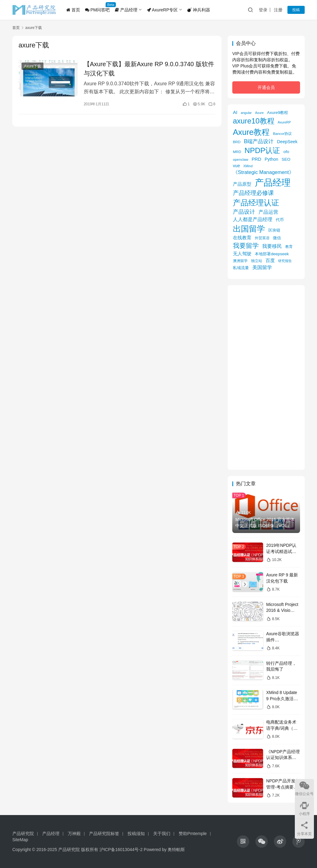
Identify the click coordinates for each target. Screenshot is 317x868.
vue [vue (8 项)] (236, 166)
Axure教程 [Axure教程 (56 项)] (251, 132)
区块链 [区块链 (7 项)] (274, 230)
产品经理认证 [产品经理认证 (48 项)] (256, 203)
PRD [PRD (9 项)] (256, 159)
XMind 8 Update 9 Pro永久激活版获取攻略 (282, 698)
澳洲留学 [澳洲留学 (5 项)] (240, 261)
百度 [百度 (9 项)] (270, 260)
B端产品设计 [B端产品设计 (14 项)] (259, 141)
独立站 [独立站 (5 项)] (257, 261)
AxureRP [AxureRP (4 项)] (284, 122)
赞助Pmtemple (193, 834)
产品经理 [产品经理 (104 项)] (273, 182)
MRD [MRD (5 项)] (237, 152)
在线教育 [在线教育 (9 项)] (242, 238)
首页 (73, 10)
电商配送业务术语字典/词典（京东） (282, 728)
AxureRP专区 (162, 10)
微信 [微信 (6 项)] (277, 238)
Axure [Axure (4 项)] (259, 113)
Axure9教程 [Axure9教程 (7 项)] (278, 113)
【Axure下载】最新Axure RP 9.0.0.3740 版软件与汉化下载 (149, 69)
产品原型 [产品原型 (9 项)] (242, 184)
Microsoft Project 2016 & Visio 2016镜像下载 (282, 610)
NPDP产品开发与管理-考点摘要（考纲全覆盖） (283, 787)
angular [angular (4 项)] (246, 113)
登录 (263, 10)
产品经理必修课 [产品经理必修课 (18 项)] (253, 193)
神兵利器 (199, 10)
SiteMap (20, 840)
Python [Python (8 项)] (271, 159)
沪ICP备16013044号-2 (121, 850)
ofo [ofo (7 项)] (286, 152)
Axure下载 (33, 66)
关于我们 (162, 834)
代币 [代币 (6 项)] (280, 220)
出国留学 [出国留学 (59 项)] (249, 229)
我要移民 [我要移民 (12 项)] (272, 246)
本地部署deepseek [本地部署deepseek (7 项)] (272, 254)
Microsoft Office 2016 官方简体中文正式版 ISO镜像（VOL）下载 (266, 525)
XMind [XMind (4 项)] (248, 166)
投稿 (296, 10)
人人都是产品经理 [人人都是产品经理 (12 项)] (253, 219)
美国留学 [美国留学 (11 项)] (262, 267)
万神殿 (74, 834)
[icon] (243, 842)
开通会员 (266, 87)
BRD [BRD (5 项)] (237, 142)
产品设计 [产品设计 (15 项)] (244, 212)
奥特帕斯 (176, 850)
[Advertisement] (266, 377)
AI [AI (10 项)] (235, 112)
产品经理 (126, 10)
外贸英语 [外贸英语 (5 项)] (262, 238)
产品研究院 (23, 834)
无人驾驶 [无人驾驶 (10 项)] (242, 254)
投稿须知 (136, 834)
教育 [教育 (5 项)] (289, 246)
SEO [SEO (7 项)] (286, 159)
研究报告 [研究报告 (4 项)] (285, 261)
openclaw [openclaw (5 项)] (241, 159)
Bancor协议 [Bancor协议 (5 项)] (282, 133)
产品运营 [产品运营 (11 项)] (268, 212)
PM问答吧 (97, 10)
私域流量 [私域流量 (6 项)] (241, 268)
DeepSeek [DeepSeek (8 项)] (287, 142)
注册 (278, 10)
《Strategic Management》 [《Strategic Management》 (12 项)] (263, 172)
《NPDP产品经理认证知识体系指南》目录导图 (283, 758)
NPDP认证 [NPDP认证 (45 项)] (262, 150)
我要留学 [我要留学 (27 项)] (246, 246)
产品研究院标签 (104, 834)
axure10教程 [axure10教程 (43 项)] (254, 121)
